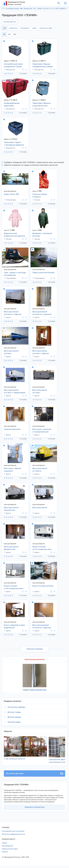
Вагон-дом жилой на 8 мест (11, 352)
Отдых (35, 9)
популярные (25, 28)
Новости (5, 854)
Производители (7, 848)
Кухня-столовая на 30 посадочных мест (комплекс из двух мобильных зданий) (14, 587)
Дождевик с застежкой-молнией (42, 235)
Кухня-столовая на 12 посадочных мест (42, 548)
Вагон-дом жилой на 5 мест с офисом (41, 352)
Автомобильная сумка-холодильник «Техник (13, 65)
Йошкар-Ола (28, 9)
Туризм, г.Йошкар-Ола (53, 9)
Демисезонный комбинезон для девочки (15, 235)
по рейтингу (13, 28)
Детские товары (14, 712)
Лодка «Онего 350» (12, 194)
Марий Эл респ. (22, 9)
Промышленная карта (10, 851)
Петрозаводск (10, 200)
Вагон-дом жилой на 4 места (40, 470)
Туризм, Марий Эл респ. (51, 9)
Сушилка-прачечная (12, 429)
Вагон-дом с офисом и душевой (12, 470)
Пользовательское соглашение (13, 833)
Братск (7, 317)
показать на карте (46, 28)
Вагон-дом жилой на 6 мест (40, 391)
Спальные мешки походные (40, 196)
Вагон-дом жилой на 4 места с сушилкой (42, 313)
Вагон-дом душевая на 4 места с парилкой (42, 626)
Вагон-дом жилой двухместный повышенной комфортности (11, 548)
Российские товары (12, 9)
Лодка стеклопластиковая (43, 273)
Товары (5, 845)
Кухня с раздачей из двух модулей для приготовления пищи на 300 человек (14, 627)
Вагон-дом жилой (40, 508)
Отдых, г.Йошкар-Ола (48, 9)
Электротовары (14, 722)
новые (34, 28)
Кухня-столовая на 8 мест (43, 586)
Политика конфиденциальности (14, 836)
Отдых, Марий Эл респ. (45, 9)
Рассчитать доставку (34, 776)
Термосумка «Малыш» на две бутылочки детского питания (42, 105)
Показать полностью (35, 809)
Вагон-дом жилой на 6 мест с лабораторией (15, 391)
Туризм (40, 9)
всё (5, 28)
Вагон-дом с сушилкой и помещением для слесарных (42, 431)
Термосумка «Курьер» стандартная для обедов (43, 65)
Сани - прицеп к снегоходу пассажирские (15, 274)
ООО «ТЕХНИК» (60, 9)
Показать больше (34, 649)
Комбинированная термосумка (12, 105)
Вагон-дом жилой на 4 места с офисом (13, 313)
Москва (36, 200)
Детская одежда (14, 717)
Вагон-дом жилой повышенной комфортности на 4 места (15, 509)
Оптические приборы (16, 707)
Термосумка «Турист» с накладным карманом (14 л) (14, 144)
